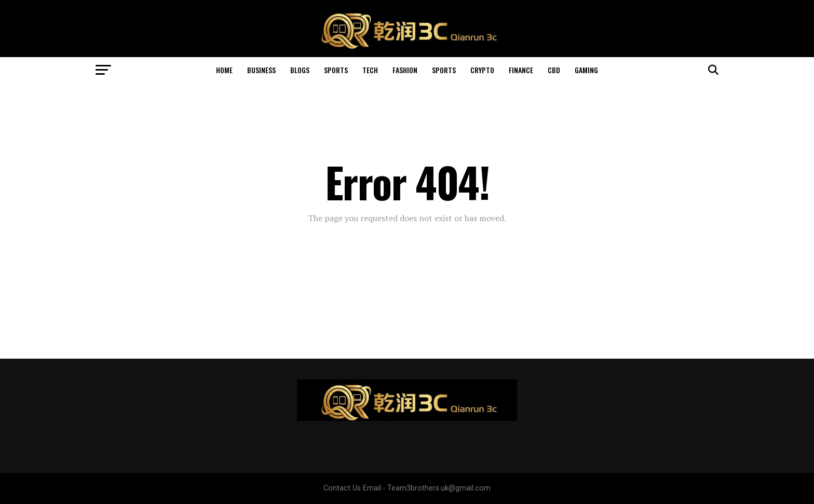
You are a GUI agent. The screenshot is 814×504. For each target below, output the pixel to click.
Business (261, 70)
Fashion (405, 70)
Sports (336, 70)
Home (224, 70)
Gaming (586, 70)
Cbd (554, 70)
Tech (370, 70)
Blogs (300, 70)
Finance (521, 70)
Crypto (482, 70)
